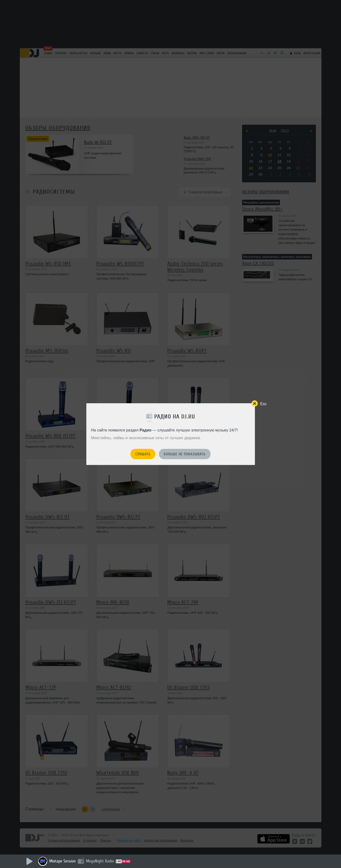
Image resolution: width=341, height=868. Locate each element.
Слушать (143, 454)
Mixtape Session (63, 861)
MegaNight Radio (100, 861)
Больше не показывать (185, 454)
